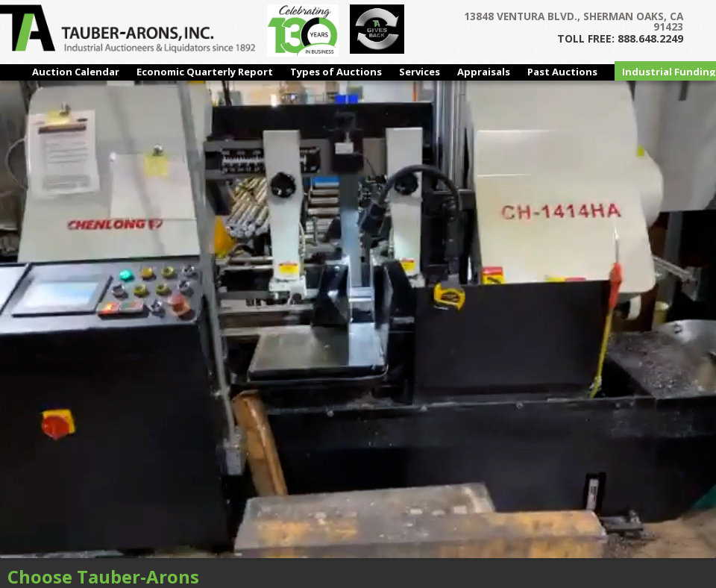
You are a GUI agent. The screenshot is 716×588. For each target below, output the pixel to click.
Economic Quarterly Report (205, 72)
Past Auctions (562, 72)
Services (420, 72)
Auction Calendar (76, 72)
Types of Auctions (336, 72)
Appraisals (484, 72)
